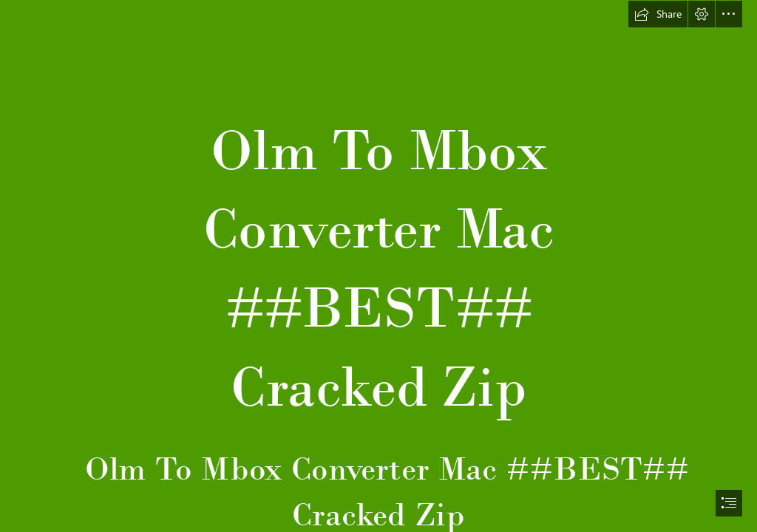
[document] (378, 266)
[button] (658, 14)
